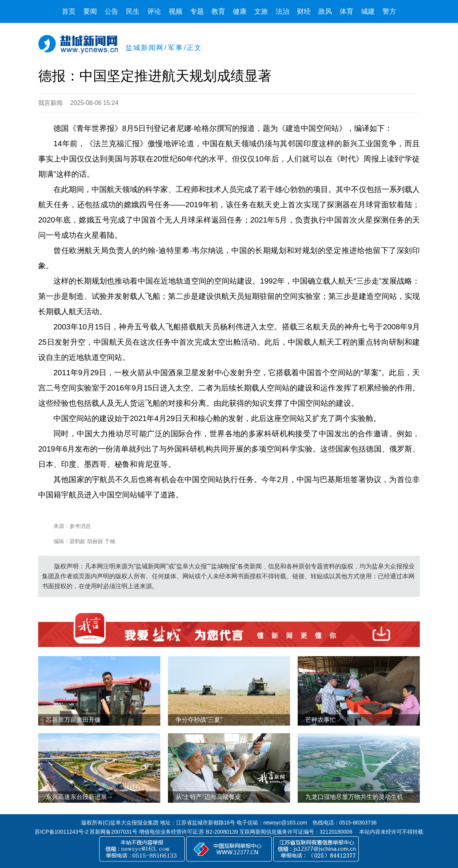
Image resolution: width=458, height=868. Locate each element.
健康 (240, 11)
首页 (69, 11)
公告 (111, 11)
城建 (368, 11)
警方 (389, 11)
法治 (282, 11)
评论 (154, 11)
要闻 (90, 11)
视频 (176, 11)
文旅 (261, 11)
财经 (304, 11)
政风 (325, 11)
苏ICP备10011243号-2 (61, 832)
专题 (197, 11)
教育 (218, 11)
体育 (347, 11)
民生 (133, 11)
